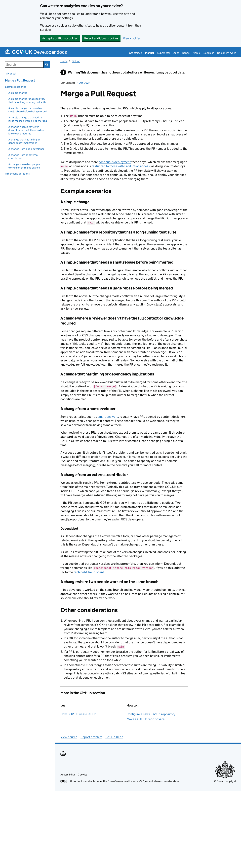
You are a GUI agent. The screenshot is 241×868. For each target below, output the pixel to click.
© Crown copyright (225, 780)
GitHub (76, 61)
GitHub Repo (114, 736)
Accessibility (68, 773)
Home (64, 61)
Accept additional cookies (60, 38)
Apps (176, 53)
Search (47, 64)
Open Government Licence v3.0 (126, 780)
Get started (136, 53)
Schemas (209, 53)
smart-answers (108, 416)
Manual (150, 53)
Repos (186, 53)
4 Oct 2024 (84, 83)
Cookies (83, 773)
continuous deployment (115, 162)
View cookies (132, 38)
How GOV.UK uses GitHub (78, 713)
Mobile (196, 53)
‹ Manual (11, 74)
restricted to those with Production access (121, 166)
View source (69, 736)
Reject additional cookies (101, 38)
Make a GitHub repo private (146, 718)
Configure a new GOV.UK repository (151, 713)
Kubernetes (164, 53)
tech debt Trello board (89, 571)
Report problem (91, 736)
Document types (227, 53)
